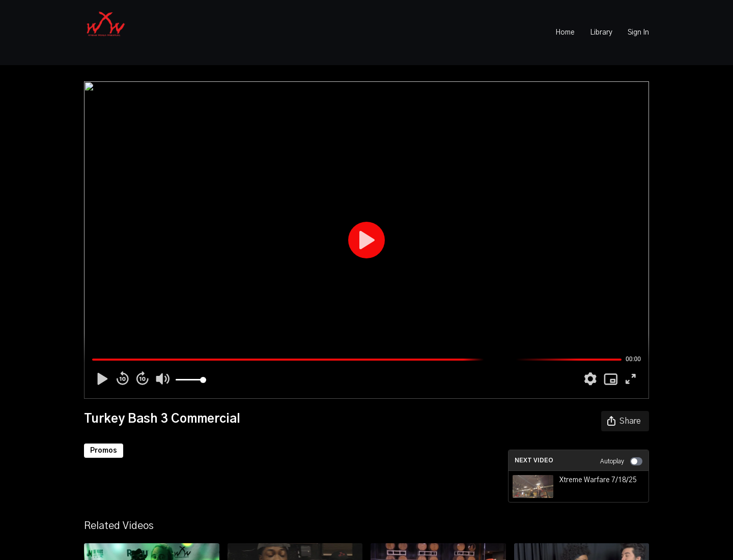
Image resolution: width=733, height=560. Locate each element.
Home (565, 33)
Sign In (638, 33)
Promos (104, 451)
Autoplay (621, 461)
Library (601, 33)
